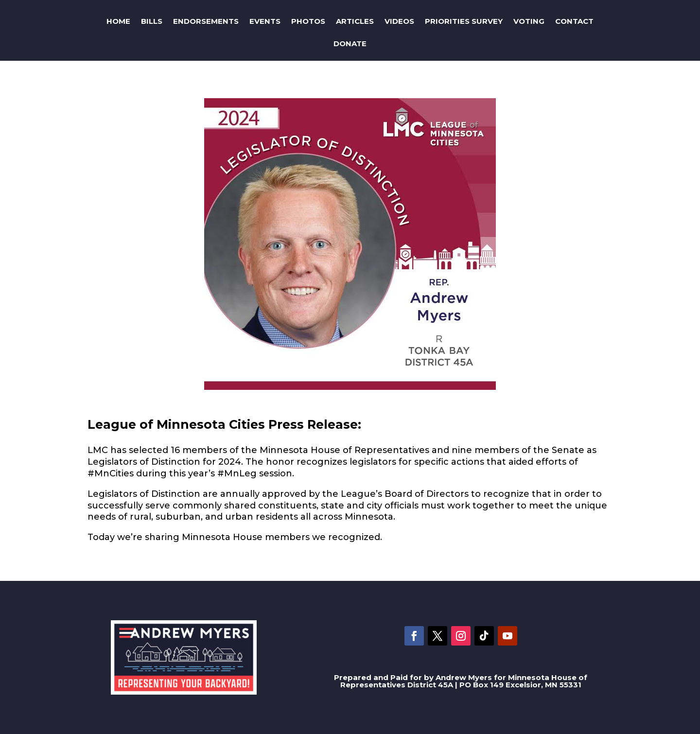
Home (118, 21)
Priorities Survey (464, 21)
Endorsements (206, 21)
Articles (355, 21)
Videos (399, 21)
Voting (529, 21)
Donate (350, 44)
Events (265, 21)
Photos (308, 21)
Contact (574, 21)
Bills (152, 21)
